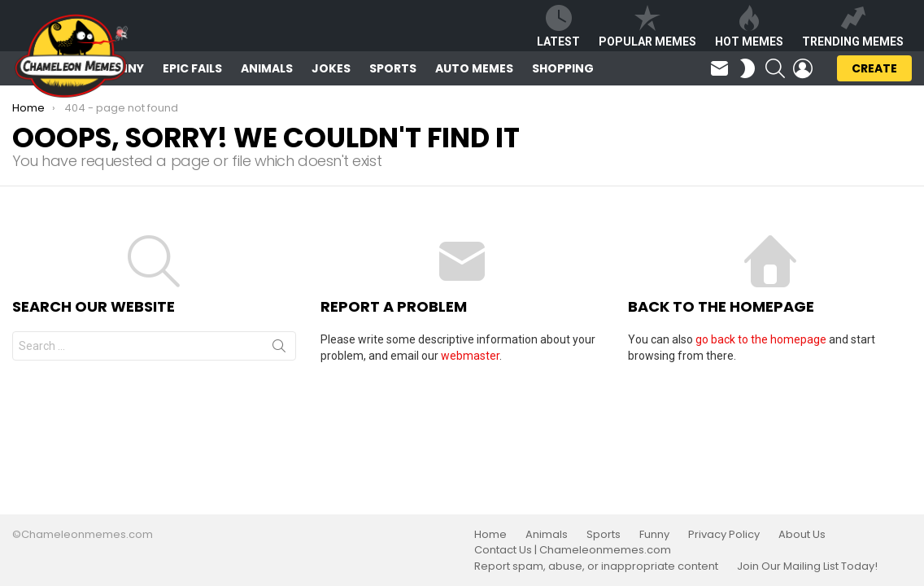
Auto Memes (474, 68)
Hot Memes (749, 26)
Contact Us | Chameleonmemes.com (573, 550)
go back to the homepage (761, 339)
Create (874, 71)
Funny (654, 535)
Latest (558, 26)
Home (490, 535)
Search (279, 349)
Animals (267, 68)
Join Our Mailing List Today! (807, 566)
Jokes (331, 68)
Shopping (563, 68)
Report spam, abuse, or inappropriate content (596, 566)
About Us (802, 535)
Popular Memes (647, 26)
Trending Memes (853, 26)
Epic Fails (192, 68)
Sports (393, 68)
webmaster (470, 356)
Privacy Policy (724, 535)
